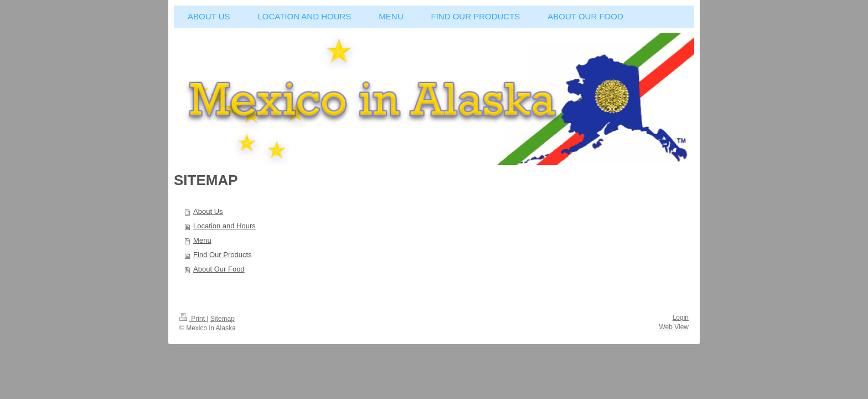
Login (681, 318)
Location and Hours (224, 226)
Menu (202, 240)
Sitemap (223, 319)
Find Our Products (223, 255)
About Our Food (219, 269)
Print (193, 319)
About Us (208, 211)
